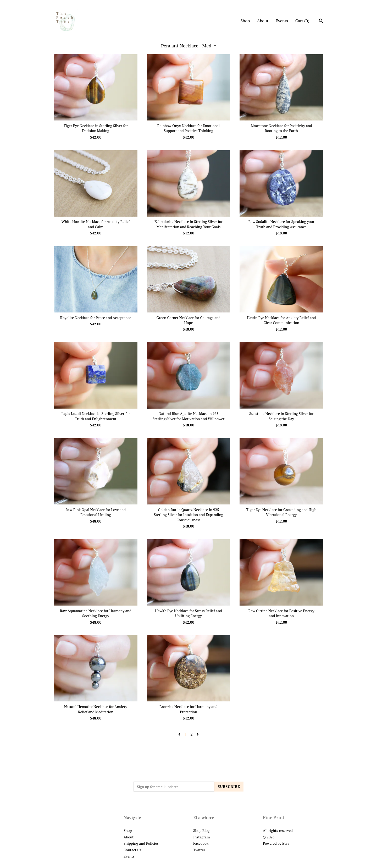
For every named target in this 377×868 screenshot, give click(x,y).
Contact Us (132, 850)
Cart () (302, 21)
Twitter (199, 850)
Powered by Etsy (276, 843)
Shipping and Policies (141, 843)
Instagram (201, 837)
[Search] (321, 21)
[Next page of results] (198, 734)
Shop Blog (201, 830)
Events (282, 21)
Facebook (201, 843)
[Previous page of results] (180, 734)
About (263, 21)
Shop (245, 21)
